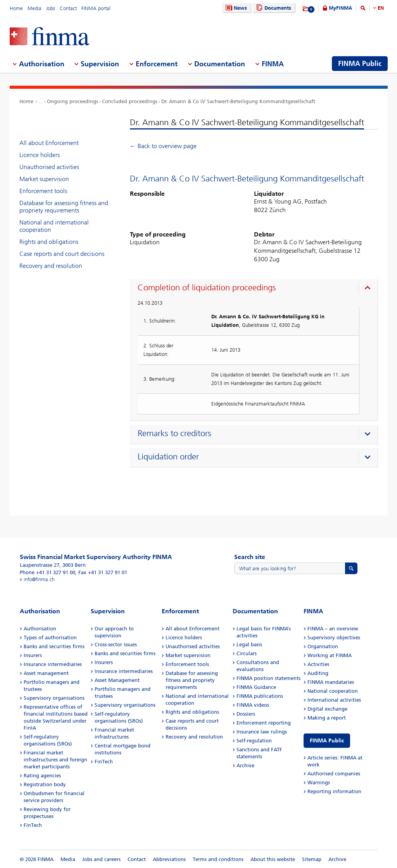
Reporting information (334, 791)
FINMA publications (260, 696)
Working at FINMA (330, 655)
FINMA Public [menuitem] (360, 64)
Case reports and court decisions (62, 254)
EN (381, 8)
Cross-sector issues (116, 645)
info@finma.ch (39, 579)
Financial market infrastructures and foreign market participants (55, 760)
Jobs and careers (101, 859)
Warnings (319, 783)
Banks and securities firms (54, 646)
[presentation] (256, 289)
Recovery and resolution (51, 266)
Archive (245, 765)
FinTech (33, 825)
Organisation (323, 646)
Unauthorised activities (49, 167)
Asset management (46, 673)
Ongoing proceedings (72, 101)
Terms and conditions (218, 859)
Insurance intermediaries (53, 664)
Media (35, 8)
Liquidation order (168, 457)
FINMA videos (253, 705)
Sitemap (312, 859)
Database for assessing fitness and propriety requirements (64, 207)
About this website (273, 859)
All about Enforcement (49, 143)
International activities (334, 700)
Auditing (318, 673)
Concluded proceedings (130, 101)
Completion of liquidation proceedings (207, 288)
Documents (273, 8)
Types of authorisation (50, 638)
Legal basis (249, 645)
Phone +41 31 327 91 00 (47, 572)
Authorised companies (334, 774)
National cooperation (333, 691)
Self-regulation (254, 741)
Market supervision (44, 179)
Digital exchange (327, 709)
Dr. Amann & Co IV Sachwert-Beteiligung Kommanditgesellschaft (238, 101)
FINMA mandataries (331, 682)
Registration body (45, 784)
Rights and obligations (49, 242)
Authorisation (40, 629)
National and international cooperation (54, 226)
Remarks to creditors (174, 433)
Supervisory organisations (54, 698)
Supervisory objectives (334, 638)
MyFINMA (340, 8)
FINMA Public (327, 741)
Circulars (247, 653)
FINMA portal (96, 8)
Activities (318, 664)
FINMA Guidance (256, 687)
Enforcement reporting (264, 723)
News (235, 8)
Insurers (33, 655)
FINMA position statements (268, 678)
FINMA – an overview (333, 629)
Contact (68, 8)
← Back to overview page (163, 146)
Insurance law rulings (262, 732)
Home (16, 8)
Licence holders (40, 155)
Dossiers (246, 714)
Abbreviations (169, 859)
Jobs (51, 8)
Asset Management (117, 680)
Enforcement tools (43, 191)
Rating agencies (42, 776)
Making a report (327, 718)
